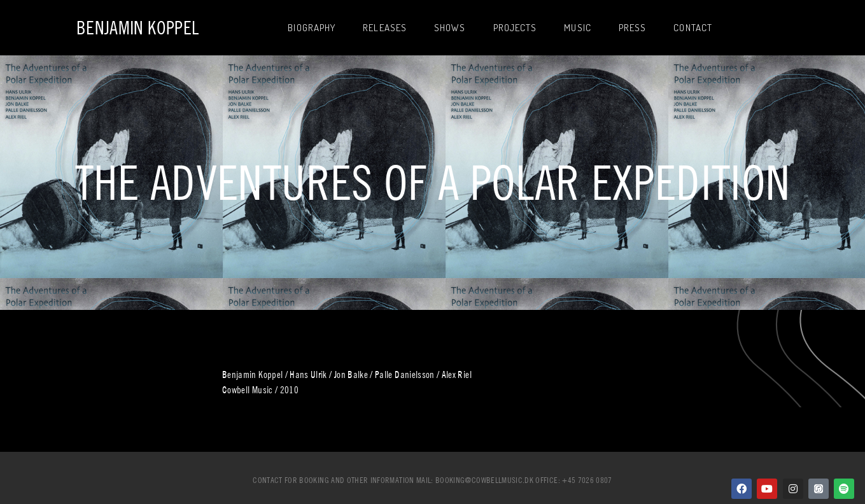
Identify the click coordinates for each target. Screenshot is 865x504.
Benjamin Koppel (137, 28)
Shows (450, 28)
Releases (385, 28)
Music (578, 28)
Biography (312, 28)
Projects (515, 28)
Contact (693, 28)
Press (633, 28)
